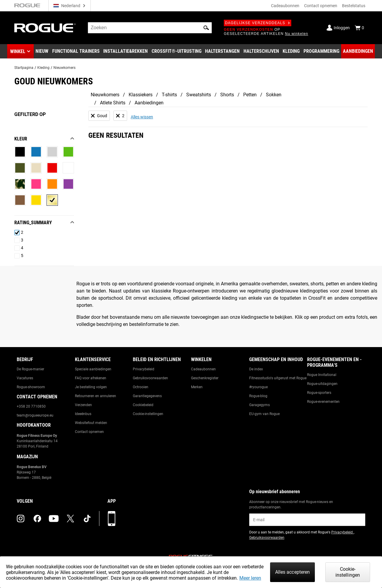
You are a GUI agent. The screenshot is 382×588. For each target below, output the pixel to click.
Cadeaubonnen (285, 6)
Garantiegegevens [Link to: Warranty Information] (147, 396)
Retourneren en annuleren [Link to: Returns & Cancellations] (95, 396)
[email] (307, 520)
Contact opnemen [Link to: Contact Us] (89, 432)
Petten (250, 95)
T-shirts (169, 95)
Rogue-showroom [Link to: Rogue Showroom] (31, 387)
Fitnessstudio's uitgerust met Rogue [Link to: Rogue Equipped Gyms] (278, 378)
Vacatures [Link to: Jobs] (25, 378)
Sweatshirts (199, 95)
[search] (150, 28)
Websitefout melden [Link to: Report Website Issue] (91, 423)
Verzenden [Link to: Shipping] (83, 405)
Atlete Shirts (113, 103)
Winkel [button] (18, 51)
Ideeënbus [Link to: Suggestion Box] (83, 414)
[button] (206, 28)
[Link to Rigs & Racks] (125, 51)
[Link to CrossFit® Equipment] (177, 51)
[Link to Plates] (261, 51)
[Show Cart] (359, 28)
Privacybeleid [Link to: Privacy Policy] (144, 369)
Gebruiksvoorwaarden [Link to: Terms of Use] (150, 378)
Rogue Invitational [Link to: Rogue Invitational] (322, 375)
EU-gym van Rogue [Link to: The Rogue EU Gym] (264, 414)
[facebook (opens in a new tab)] (37, 519)
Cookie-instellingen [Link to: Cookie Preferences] (148, 414)
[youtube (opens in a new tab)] (54, 519)
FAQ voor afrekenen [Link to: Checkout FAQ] (91, 378)
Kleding (43, 68)
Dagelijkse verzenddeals (258, 23)
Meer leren (250, 578)
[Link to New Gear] (42, 51)
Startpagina (24, 68)
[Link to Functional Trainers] (76, 51)
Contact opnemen (321, 6)
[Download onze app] (112, 519)
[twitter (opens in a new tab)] (70, 519)
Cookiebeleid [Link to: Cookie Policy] (143, 405)
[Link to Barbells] (222, 51)
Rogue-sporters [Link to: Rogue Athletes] (319, 393)
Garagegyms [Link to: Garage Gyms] (259, 405)
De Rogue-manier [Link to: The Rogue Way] (30, 369)
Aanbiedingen (149, 103)
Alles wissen (142, 117)
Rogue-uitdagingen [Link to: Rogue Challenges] (322, 384)
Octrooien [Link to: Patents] (141, 387)
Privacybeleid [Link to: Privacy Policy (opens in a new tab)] (342, 532)
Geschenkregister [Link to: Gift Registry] (205, 378)
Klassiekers (141, 95)
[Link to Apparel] (291, 51)
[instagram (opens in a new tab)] (21, 519)
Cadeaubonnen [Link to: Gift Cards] (203, 369)
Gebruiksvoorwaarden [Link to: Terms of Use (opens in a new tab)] (267, 538)
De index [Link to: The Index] (256, 369)
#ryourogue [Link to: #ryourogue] (258, 387)
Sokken (274, 95)
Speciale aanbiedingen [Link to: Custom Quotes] (93, 369)
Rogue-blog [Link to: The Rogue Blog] (258, 396)
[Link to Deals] (358, 51)
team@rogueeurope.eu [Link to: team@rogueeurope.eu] (35, 415)
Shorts (227, 95)
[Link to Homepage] (45, 28)
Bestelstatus (354, 6)
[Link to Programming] (321, 51)
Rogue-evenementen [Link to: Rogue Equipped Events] (323, 402)
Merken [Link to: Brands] (197, 387)
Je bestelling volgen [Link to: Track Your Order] (91, 387)
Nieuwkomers (64, 68)
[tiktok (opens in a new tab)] (87, 519)
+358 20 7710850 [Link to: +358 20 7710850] (31, 406)
